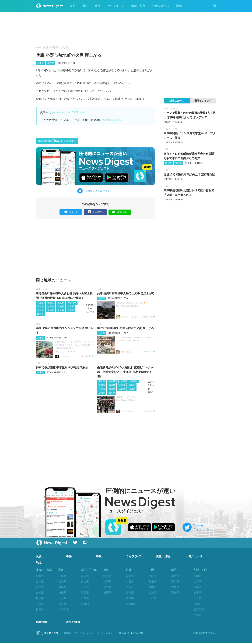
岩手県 (40, 587)
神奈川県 (72, 303)
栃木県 (62, 582)
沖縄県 (197, 615)
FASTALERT (137, 634)
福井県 (85, 593)
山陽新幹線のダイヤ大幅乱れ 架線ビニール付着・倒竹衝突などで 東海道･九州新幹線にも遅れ (125, 372)
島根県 (153, 582)
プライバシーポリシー (85, 634)
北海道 (40, 576)
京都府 (51, 310)
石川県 (85, 587)
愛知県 (61, 307)
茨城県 (62, 576)
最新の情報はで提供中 (57, 141)
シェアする (95, 212)
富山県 (85, 582)
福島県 (40, 609)
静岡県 (51, 307)
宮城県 (40, 593)
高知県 (175, 593)
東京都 (61, 303)
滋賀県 (40, 310)
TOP (38, 47)
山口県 (132, 389)
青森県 (40, 582)
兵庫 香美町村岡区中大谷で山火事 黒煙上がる (126, 293)
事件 (85, 6)
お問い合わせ (123, 634)
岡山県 (40, 314)
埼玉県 (40, 303)
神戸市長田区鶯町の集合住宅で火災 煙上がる (125, 328)
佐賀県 (197, 582)
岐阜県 (40, 307)
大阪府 (61, 310)
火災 (72, 6)
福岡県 (102, 393)
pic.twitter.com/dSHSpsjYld (69, 112)
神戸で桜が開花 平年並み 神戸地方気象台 (62, 367)
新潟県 (85, 576)
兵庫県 (54, 47)
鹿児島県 (199, 609)
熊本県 (112, 393)
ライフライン (116, 6)
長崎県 (197, 587)
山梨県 (85, 598)
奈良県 (130, 598)
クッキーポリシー (106, 634)
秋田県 (40, 598)
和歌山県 (131, 604)
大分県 (197, 598)
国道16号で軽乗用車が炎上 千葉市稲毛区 (189, 175)
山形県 (40, 604)
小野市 (64, 47)
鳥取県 (153, 576)
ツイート (71, 212)
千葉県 (51, 303)
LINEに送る (120, 212)
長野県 (85, 604)
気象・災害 (138, 6)
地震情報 (41, 623)
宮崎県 (197, 604)
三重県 (71, 307)
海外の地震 (73, 623)
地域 (179, 6)
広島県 (122, 389)
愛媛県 (175, 587)
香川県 (175, 582)
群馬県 (62, 587)
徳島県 (175, 576)
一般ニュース (161, 6)
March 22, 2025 (112, 120)
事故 (98, 6)
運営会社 (68, 634)
